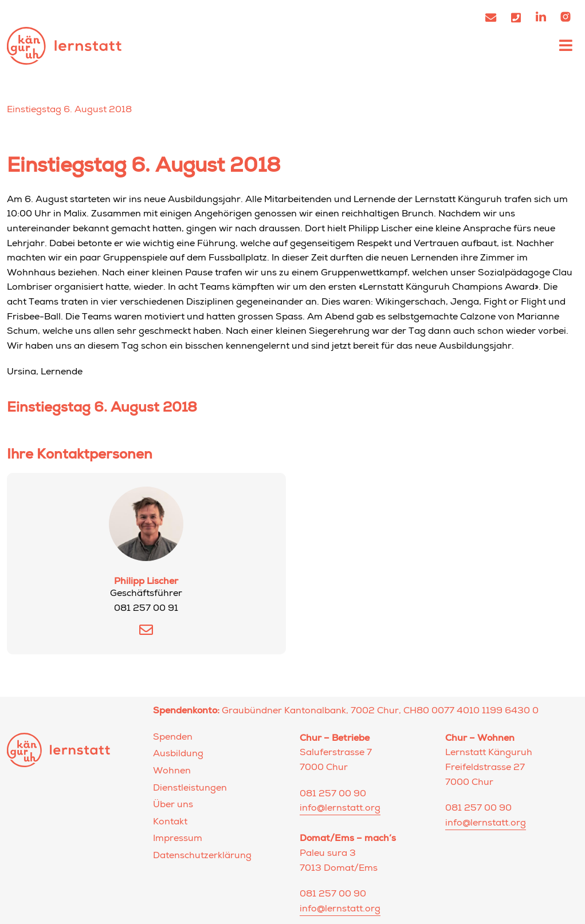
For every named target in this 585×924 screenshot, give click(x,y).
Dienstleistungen (190, 789)
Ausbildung (178, 755)
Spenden (173, 738)
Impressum (178, 839)
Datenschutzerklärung (202, 856)
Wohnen (172, 772)
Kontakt (170, 823)
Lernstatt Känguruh (64, 46)
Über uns (173, 805)
